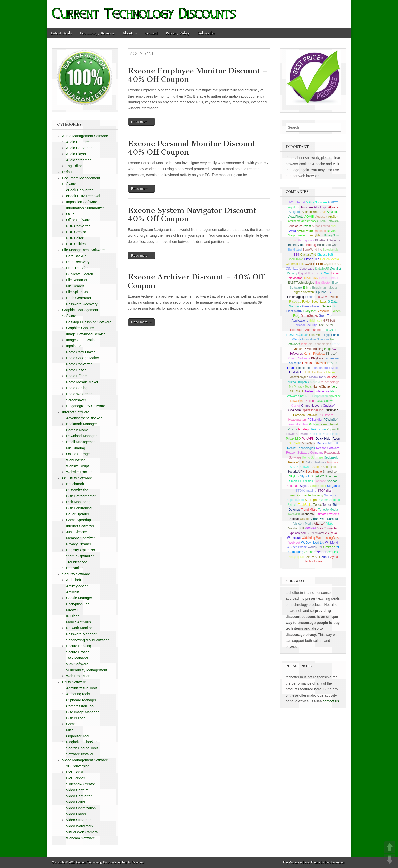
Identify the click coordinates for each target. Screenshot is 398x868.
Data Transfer (77, 268)
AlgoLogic (321, 207)
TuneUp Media (328, 510)
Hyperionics (332, 335)
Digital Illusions (308, 273)
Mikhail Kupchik (298, 382)
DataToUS (322, 269)
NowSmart (297, 401)
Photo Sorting (77, 388)
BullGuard (295, 250)
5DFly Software (317, 202)
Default (68, 172)
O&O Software (326, 401)
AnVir (322, 212)
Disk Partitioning (79, 508)
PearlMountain (298, 424)
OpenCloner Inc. (313, 410)
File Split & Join (78, 292)
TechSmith (305, 505)
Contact (151, 33)
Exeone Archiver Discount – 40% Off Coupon (196, 281)
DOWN (390, 860)
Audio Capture (77, 142)
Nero (334, 387)
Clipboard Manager (81, 700)
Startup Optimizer (80, 556)
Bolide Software (328, 245)
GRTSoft (329, 321)
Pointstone (319, 429)
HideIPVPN (325, 325)
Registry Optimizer (81, 550)
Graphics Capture (80, 328)
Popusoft (333, 429)
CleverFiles (311, 259)
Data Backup (76, 256)
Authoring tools (78, 694)
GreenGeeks (309, 316)
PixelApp (304, 429)
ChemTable (295, 259)
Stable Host (318, 486)
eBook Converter (79, 190)
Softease (320, 481)
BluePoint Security (327, 240)
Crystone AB (332, 264)
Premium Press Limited (324, 434)
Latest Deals (61, 33)
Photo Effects (77, 376)
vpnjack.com (298, 533)
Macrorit (332, 372)
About (128, 33)
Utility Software (74, 682)
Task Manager (77, 658)
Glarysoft (309, 311)
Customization (77, 490)
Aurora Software (328, 221)
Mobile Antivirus (78, 622)
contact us (331, 701)
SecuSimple (314, 472)
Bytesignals (331, 250)
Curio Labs (307, 269)
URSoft (305, 519)
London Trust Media (326, 368)
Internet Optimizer (80, 526)
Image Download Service (86, 334)
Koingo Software (299, 358)
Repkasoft (331, 457)
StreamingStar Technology (305, 495)
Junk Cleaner (77, 532)
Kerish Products (315, 354)
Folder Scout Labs (314, 302)
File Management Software (83, 250)
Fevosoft (334, 297)
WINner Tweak (296, 547)
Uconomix (308, 514)
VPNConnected (328, 528)
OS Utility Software (77, 478)
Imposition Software (82, 202)
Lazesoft (320, 363)
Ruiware (333, 462)
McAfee (332, 377)
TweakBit (294, 514)
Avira (293, 231)
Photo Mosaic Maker (82, 382)
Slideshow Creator (80, 784)
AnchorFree (310, 212)
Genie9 (327, 306)
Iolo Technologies (319, 344)
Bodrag (311, 245)
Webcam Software (80, 838)
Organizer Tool (78, 736)
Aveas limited (321, 226)
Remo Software (312, 457)
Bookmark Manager (81, 424)
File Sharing (76, 448)
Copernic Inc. (295, 264)
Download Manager (81, 436)
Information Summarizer (85, 208)
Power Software (297, 434)
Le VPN (332, 363)
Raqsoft (322, 443)
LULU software (315, 372)
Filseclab (295, 302)
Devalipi (335, 269)
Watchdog (308, 538)
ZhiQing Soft (297, 557)
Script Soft (330, 467)
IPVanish (297, 349)
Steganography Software (86, 406)
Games (72, 724)
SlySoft (305, 476)
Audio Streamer (78, 160)
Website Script (77, 466)
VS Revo (331, 533)
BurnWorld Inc (312, 250)
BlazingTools (305, 240)
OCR (70, 214)
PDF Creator (76, 232)
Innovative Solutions (316, 339)
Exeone (310, 297)
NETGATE (297, 391)
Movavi (315, 382)
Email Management (81, 442)
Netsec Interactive (317, 391)
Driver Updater (78, 514)
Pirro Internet (329, 424)
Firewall (72, 610)
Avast (307, 226)
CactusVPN (308, 255)
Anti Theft (74, 580)
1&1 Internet (297, 202)
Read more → (142, 122)
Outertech (332, 410)
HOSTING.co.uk (297, 335)
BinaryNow (331, 235)
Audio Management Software (85, 136)
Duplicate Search (80, 274)
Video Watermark (80, 826)
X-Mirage (329, 547)
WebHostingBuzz (328, 538)
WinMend (332, 543)
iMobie (297, 339)
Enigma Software (303, 292)
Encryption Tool (78, 604)
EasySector (323, 283)
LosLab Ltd (297, 372)
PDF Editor (75, 238)
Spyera (305, 486)
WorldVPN (315, 547)
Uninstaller (74, 568)
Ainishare (307, 207)
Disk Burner (75, 718)
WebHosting (76, 460)
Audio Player (76, 154)
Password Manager (81, 634)
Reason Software (328, 448)
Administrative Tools (82, 688)
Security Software (76, 574)
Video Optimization (81, 808)
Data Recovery (78, 262)
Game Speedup (78, 520)
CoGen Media (329, 259)
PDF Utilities (76, 244)
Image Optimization (81, 340)
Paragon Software (305, 415)
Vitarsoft (320, 524)
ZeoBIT (321, 552)
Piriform (314, 424)
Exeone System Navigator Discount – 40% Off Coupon (196, 215)
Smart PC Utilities (301, 481)
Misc (70, 730)
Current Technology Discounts (96, 862)
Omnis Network (311, 406)
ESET (331, 292)
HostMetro (316, 335)
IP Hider (72, 616)
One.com (295, 410)
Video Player (76, 814)
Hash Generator (79, 298)
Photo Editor (76, 370)
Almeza (333, 207)
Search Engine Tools (82, 748)
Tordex (327, 505)
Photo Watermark (80, 394)
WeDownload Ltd (313, 543)
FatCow (321, 297)
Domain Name (77, 430)
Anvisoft (332, 212)
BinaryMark (315, 235)
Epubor (321, 292)
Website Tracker (79, 472)
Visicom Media (303, 524)
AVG (334, 226)
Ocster (296, 406)
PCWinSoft (331, 420)
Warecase (294, 538)
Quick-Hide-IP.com (328, 439)
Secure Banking (79, 646)
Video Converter (79, 796)
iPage (336, 344)
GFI (335, 306)
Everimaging (296, 297)
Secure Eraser (77, 652)
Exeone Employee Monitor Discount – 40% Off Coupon (198, 75)
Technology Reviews (97, 33)
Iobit (304, 344)
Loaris (291, 368)
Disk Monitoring (78, 502)
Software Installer (80, 754)
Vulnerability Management (86, 670)
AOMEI (309, 217)
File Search (75, 286)
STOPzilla (324, 491)
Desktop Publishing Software (89, 322)
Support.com (295, 500)
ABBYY (333, 202)
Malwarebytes (299, 377)
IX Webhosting (313, 349)
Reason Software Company (305, 453)
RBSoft (333, 443)
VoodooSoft (296, 528)
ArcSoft (333, 217)
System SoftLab (329, 500)
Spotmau (293, 486)
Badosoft (320, 231)
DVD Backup (76, 772)
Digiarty (292, 273)
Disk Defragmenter (81, 496)
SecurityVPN (296, 472)
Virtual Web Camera (82, 832)
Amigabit (295, 212)
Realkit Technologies (301, 448)
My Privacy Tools (301, 387)
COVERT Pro (314, 264)
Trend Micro (309, 510)
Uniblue (294, 519)
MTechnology (330, 382)
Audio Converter (79, 148)
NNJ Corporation (317, 396)
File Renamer (77, 280)
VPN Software (77, 664)
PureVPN (308, 439)
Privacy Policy (178, 33)
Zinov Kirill (313, 557)
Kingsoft (332, 354)
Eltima (307, 288)
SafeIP (317, 467)
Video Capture (77, 790)
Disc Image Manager (82, 712)
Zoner (325, 557)
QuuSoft (294, 443)
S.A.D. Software (301, 467)
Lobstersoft (304, 368)
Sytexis (292, 505)
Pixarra (292, 429)
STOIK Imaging (306, 491)
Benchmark (75, 484)
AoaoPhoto (296, 217)
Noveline (335, 396)
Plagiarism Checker (81, 742)
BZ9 (296, 255)
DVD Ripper (76, 778)
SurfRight (311, 500)
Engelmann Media (325, 288)
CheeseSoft (325, 255)
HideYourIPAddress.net (306, 330)
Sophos (332, 481)
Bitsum (291, 240)
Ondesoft (329, 406)
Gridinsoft (315, 321)
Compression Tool (80, 706)
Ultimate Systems (327, 514)
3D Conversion (78, 766)
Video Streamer (78, 820)
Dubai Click (311, 278)
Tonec (318, 505)
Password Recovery (82, 304)
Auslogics (296, 226)
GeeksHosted (311, 306)
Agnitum (294, 207)
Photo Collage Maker (83, 358)
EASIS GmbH (328, 278)
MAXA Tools (317, 377)
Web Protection (78, 676)
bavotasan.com (335, 862)
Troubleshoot (76, 562)
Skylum (294, 476)
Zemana (310, 552)
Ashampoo (308, 221)
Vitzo (329, 524)
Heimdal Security (305, 325)
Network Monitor (79, 628)
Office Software (78, 220)
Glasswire (323, 311)
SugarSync (332, 495)
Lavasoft (308, 363)
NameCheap (321, 387)
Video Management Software (85, 760)
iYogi (327, 349)
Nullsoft (310, 401)
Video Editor (76, 802)
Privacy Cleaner (79, 544)
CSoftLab (292, 269)
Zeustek (333, 552)
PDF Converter (78, 226)
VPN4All (311, 528)
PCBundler (315, 420)
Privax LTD (293, 439)
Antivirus (73, 592)
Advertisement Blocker (84, 418)
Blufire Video (297, 245)
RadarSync (308, 443)
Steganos (334, 486)
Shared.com (331, 472)
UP (390, 847)
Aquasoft (321, 217)
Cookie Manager (79, 598)
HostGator (329, 330)
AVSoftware (305, 231)
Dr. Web (325, 273)
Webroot (294, 543)
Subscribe (206, 33)
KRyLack (317, 358)
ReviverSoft (296, 462)
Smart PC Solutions (324, 476)
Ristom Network (316, 462)
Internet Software (76, 412)
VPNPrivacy (316, 533)
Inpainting (74, 346)
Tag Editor (74, 166)
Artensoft (294, 221)
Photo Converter (79, 364)
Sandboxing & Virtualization (88, 640)
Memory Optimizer (80, 538)
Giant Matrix (294, 311)
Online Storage (78, 454)
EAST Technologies (301, 283)
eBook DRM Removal (83, 196)
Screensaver (76, 400)
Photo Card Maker (80, 352)
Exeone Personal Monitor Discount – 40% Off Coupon (195, 148)
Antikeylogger (77, 586)
